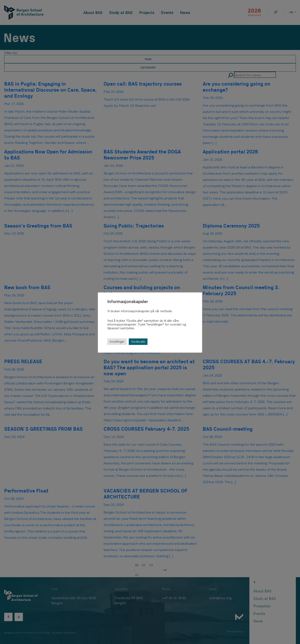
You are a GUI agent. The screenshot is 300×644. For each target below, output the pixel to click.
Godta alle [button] (138, 342)
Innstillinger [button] (117, 342)
